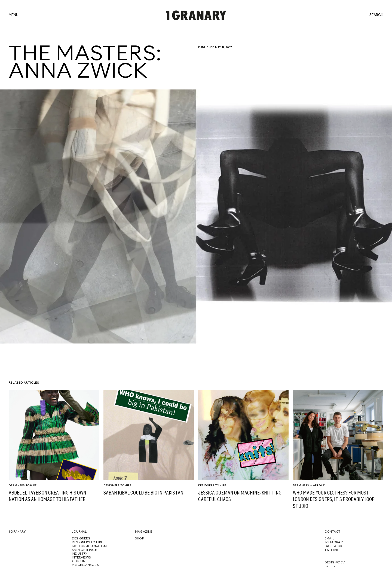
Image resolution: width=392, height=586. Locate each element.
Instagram (334, 542)
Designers (301, 486)
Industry (80, 554)
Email (329, 539)
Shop (139, 539)
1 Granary (17, 532)
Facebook (333, 546)
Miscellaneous (85, 565)
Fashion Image (84, 550)
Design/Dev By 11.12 (335, 564)
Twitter (331, 550)
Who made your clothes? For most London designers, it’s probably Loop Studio (334, 500)
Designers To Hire (23, 486)
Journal (79, 532)
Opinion (79, 561)
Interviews (81, 558)
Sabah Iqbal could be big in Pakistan (143, 493)
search (376, 15)
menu (14, 15)
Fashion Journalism (89, 546)
